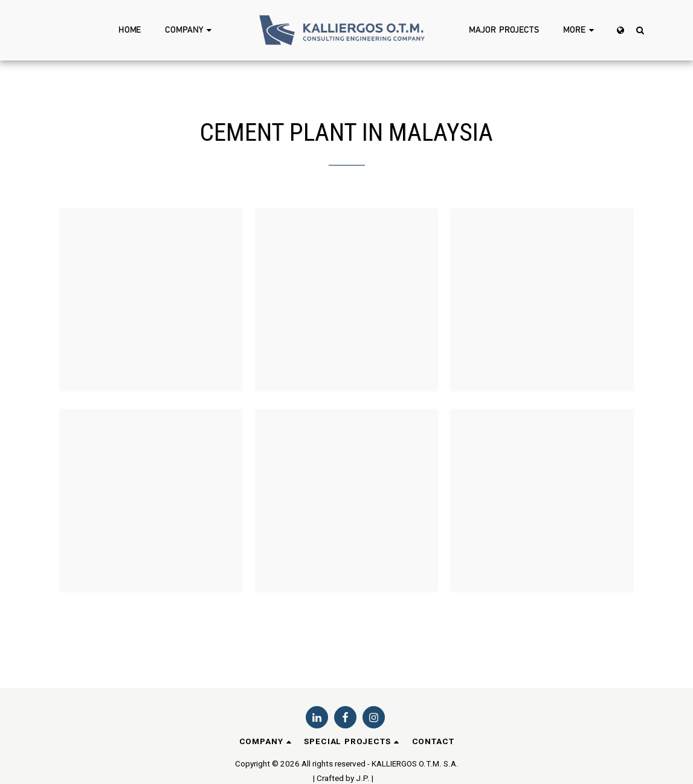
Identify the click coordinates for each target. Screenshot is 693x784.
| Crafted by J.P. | (343, 778)
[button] (190, 30)
